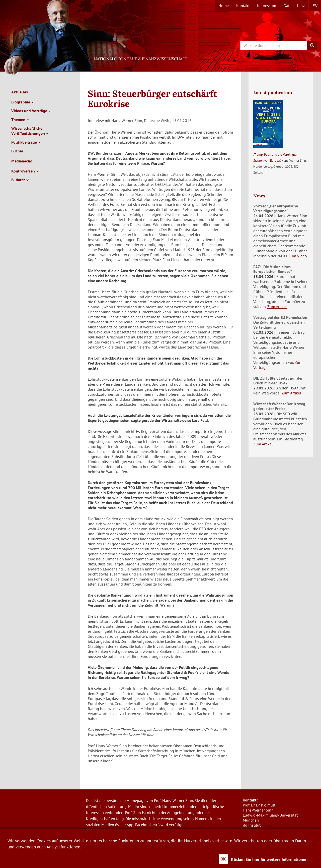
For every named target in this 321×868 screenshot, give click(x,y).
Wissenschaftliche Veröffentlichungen (30, 131)
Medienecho (22, 161)
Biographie (22, 102)
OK (223, 859)
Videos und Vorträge (31, 111)
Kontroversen (25, 171)
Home (224, 6)
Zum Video (298, 256)
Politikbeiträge (26, 142)
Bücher (17, 151)
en (315, 6)
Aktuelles (20, 92)
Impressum (267, 6)
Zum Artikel (277, 307)
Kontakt (243, 6)
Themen (20, 120)
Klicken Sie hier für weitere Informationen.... (271, 859)
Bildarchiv (20, 180)
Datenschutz (294, 6)
